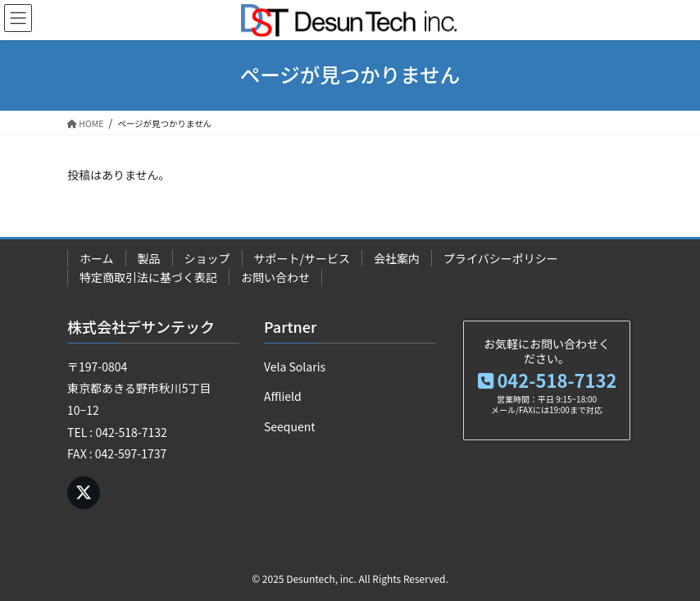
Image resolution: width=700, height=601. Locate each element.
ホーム (97, 258)
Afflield (283, 396)
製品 (149, 258)
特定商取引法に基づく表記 (148, 277)
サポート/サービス (302, 258)
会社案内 (397, 258)
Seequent (290, 426)
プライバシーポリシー (501, 258)
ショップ (207, 258)
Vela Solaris (295, 367)
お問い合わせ (275, 277)
